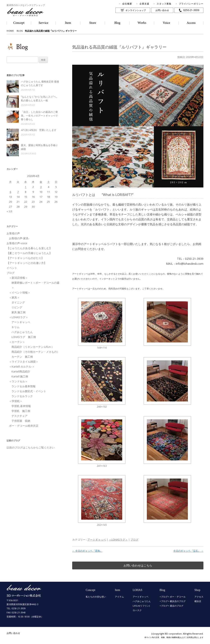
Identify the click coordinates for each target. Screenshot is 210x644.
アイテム (119, 597)
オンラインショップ (136, 10)
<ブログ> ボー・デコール (173, 597)
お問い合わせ (162, 10)
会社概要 (127, 4)
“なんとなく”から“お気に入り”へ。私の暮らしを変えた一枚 (40, 99)
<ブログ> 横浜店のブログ (173, 601)
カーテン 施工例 (22, 357)
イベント (12, 268)
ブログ (134, 540)
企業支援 (144, 4)
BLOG (20, 31)
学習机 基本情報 (21, 406)
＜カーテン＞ (17, 342)
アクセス (199, 597)
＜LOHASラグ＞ (118, 540)
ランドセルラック (22, 396)
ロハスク (137, 610)
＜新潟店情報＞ (18, 278)
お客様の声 (13, 233)
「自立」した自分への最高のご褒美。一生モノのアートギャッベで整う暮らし (39, 116)
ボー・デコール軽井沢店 (24, 426)
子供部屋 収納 (21, 421)
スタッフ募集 (164, 4)
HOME (10, 31)
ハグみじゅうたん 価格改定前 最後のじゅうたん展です (40, 83)
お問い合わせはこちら (138, 565)
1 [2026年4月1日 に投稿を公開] (26, 187)
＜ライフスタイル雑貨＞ (24, 362)
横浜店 (198, 601)
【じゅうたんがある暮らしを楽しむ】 (29, 248)
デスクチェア (19, 416)
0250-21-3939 (191, 10)
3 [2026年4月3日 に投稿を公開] (41, 187)
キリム (15, 327)
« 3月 (10, 211)
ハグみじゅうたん (22, 332)
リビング (17, 307)
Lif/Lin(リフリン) (141, 606)
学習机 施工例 (21, 411)
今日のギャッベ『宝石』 (188, 551)
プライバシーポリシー (191, 4)
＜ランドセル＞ (18, 381)
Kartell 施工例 (20, 376)
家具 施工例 (18, 312)
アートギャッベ (97, 540)
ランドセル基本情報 (23, 386)
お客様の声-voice (17, 243)
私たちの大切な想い (96, 597)
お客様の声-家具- (19, 238)
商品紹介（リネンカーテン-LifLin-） (33, 347)
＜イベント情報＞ (20, 293)
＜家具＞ (14, 297)
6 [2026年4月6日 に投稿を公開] (10, 192)
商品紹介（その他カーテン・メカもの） (35, 352)
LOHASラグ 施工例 (24, 337)
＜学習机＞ (16, 401)
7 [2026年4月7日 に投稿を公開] (18, 192)
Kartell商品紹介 (21, 371)
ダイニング (18, 302)
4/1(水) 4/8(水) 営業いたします (39, 130)
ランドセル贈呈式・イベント (29, 391)
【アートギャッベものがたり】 (25, 258)
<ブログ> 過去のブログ (171, 606)
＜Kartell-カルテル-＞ (22, 367)
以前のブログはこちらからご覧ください (31, 447)
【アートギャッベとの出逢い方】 (27, 263)
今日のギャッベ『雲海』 (87, 551)
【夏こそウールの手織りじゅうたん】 (29, 253)
